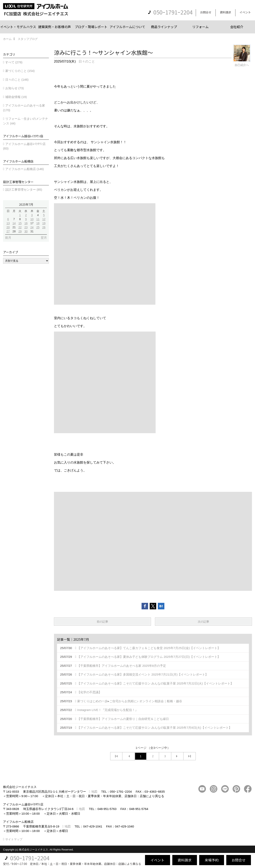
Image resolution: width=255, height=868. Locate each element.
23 (26, 227)
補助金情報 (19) (16, 97)
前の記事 (102, 622)
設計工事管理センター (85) (24, 190)
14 (14, 223)
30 (26, 231)
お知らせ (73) (15, 88)
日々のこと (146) (17, 80)
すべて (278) (14, 62)
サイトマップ (14, 839)
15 (20, 223)
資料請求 (225, 12)
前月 (8, 238)
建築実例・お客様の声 (55, 27)
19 (44, 223)
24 (32, 227)
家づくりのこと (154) (20, 71)
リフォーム (200, 27)
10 (32, 219)
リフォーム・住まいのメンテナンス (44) (26, 121)
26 (44, 227)
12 (44, 219)
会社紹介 (237, 27)
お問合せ (206, 12)
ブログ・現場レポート (91, 27)
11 (38, 219)
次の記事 (203, 622)
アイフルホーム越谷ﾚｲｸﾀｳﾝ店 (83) (24, 146)
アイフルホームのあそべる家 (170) (24, 108)
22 (20, 227)
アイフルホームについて (127, 27)
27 (8, 231)
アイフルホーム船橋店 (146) (25, 169)
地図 (94, 792)
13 (8, 223)
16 (26, 223)
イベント (245, 12)
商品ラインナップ (164, 27)
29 (20, 231)
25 (38, 227)
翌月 (44, 238)
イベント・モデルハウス (18, 27)
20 (8, 227)
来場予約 (212, 860)
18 (38, 223)
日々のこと (87, 61)
